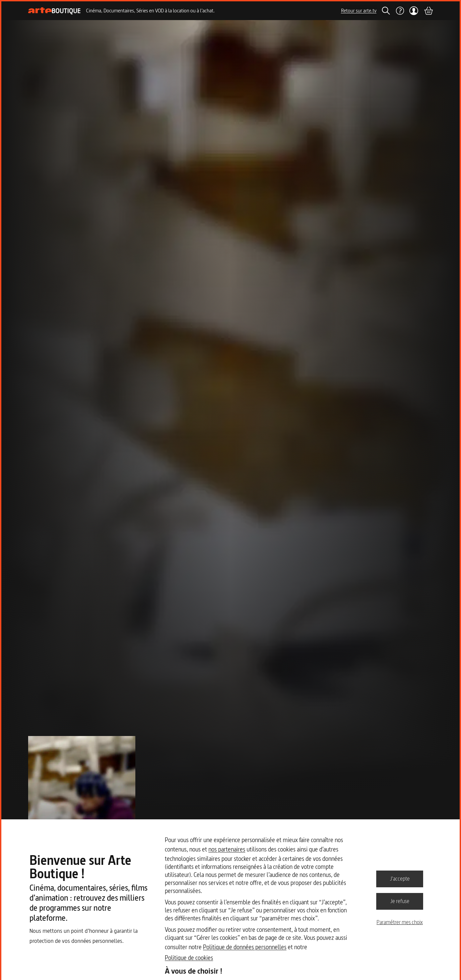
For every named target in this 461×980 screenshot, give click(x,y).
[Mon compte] (414, 11)
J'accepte (400, 879)
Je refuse (400, 901)
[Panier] (428, 11)
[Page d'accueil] (54, 11)
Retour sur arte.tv (359, 11)
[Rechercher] (386, 11)
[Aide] (400, 11)
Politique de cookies (189, 958)
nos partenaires (227, 849)
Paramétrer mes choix (400, 922)
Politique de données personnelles (245, 947)
